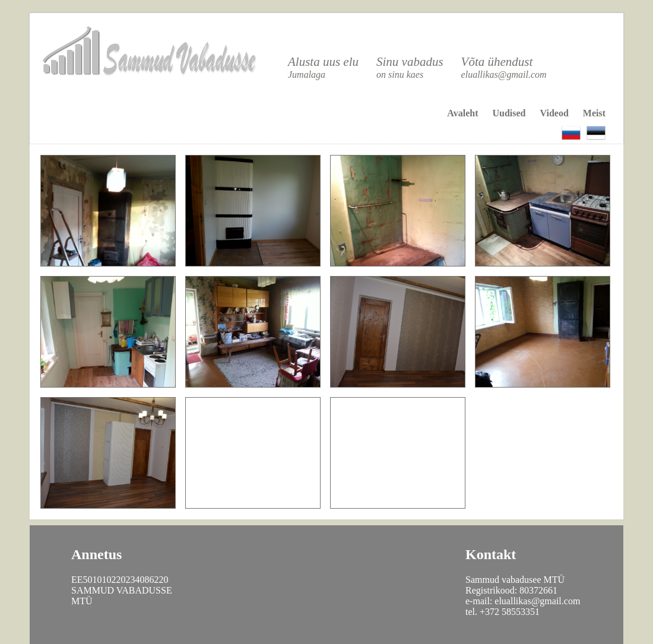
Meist (594, 113)
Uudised (509, 113)
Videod (554, 113)
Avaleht (462, 113)
